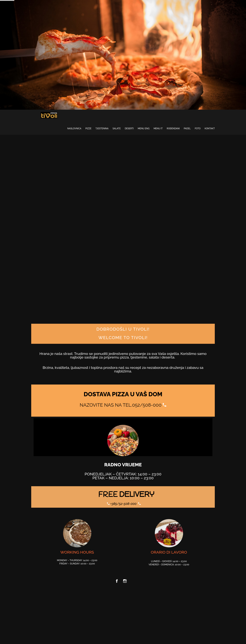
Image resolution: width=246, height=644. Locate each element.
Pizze (88, 128)
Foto (198, 128)
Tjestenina (102, 128)
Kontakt (210, 128)
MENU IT (158, 128)
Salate (117, 128)
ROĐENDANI (173, 128)
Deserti (129, 128)
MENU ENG (144, 128)
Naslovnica (74, 128)
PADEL (187, 128)
